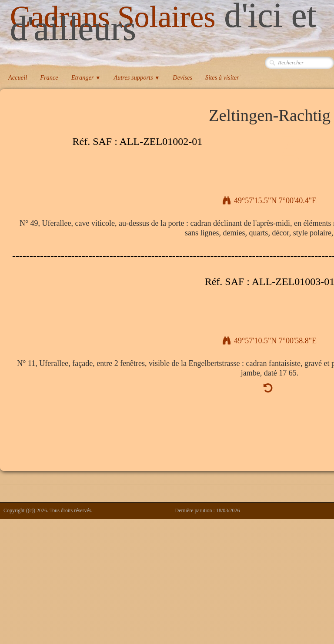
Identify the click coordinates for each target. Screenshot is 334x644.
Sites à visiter (222, 77)
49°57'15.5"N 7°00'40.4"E (270, 201)
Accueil (18, 77)
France (49, 77)
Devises (182, 77)
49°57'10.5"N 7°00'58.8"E (270, 341)
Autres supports (137, 77)
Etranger (86, 77)
